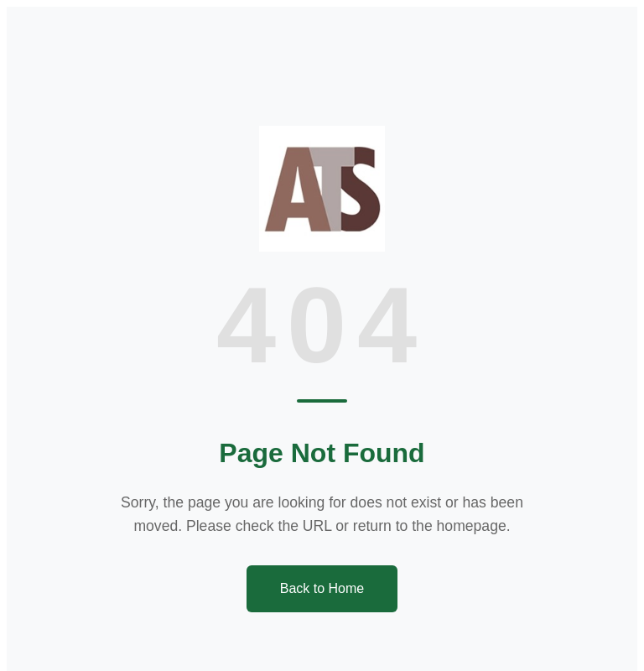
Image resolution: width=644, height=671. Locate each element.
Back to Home (322, 588)
